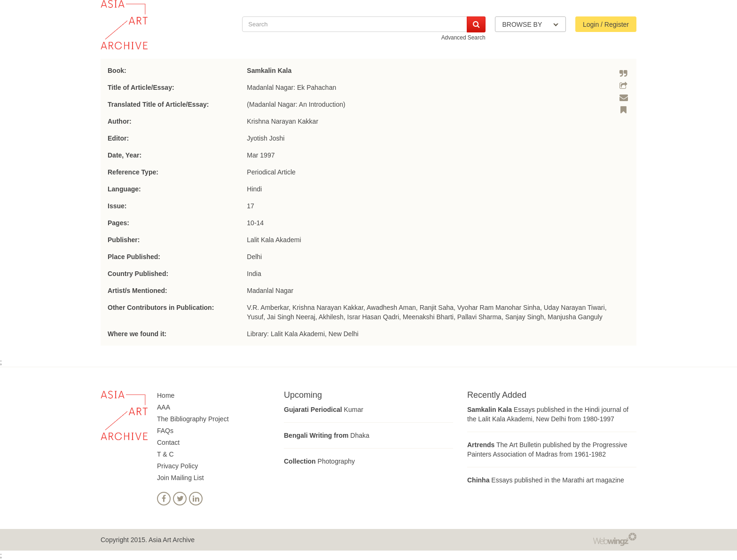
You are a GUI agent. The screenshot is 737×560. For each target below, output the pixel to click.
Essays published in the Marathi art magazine (546, 480)
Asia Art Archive (172, 540)
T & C (165, 454)
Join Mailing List (180, 478)
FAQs (165, 431)
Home (166, 395)
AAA (164, 407)
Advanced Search (463, 38)
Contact (168, 442)
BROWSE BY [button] (530, 24)
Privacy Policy (177, 466)
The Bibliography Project (193, 419)
